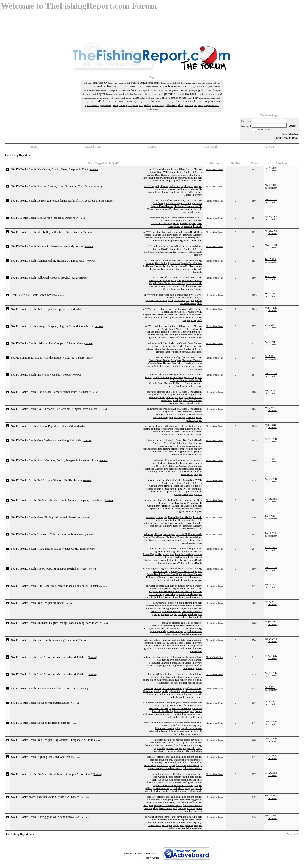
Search (152, 147)
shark (193, 180)
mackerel (161, 269)
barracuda (187, 352)
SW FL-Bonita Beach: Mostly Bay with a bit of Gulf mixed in (47, 232)
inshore (172, 169)
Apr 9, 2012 (270, 602)
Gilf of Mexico (165, 309)
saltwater (153, 343)
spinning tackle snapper (190, 594)
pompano (169, 523)
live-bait (197, 226)
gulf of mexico (171, 426)
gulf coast (148, 714)
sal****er (154, 169)
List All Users (93, 147)
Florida (175, 466)
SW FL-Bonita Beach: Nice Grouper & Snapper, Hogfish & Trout (49, 569)
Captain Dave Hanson (158, 175)
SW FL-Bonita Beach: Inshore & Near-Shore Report (41, 375)
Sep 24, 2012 (271, 639)
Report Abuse (151, 858)
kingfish (197, 272)
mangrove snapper (157, 286)
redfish (191, 252)
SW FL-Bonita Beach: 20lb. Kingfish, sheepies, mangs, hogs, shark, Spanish (55, 586)
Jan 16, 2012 (271, 533)
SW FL (165, 172)
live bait (197, 178)
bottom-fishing (153, 238)
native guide (154, 731)
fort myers (189, 705)
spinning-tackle (194, 289)
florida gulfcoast (174, 782)
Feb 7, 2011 (270, 356)
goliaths (198, 494)
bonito (187, 180)
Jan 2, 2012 (270, 516)
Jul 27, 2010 (270, 293)
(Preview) (93, 169)
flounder (186, 269)
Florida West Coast (214, 169)
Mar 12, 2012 (271, 567)
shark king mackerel (163, 597)
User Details (211, 147)
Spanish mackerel (193, 597)
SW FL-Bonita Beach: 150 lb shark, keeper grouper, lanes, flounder (50, 392)
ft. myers (161, 680)
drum (190, 523)
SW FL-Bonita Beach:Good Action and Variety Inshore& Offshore (49, 657)
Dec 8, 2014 (270, 756)
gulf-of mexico (186, 357)
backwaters (175, 186)
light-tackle (187, 226)
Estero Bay (156, 172)
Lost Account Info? (287, 138)
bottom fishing (163, 178)
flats (199, 232)
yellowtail (197, 283)
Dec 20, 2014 (271, 773)
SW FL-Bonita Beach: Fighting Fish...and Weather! (40, 757)
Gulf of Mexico (194, 169)
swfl (199, 694)
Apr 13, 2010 (271, 216)
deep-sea (172, 394)
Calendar (270, 147)
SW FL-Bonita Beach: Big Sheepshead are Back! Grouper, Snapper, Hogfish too (57, 500)
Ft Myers (156, 235)
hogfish (189, 186)
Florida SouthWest (214, 657)
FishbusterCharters (153, 266)
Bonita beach (177, 172)
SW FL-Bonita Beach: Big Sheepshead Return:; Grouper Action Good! (52, 774)
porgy (199, 540)
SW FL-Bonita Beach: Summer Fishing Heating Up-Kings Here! (48, 261)
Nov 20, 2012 (271, 656)
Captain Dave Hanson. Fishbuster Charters (171, 383)
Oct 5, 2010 (270, 325)
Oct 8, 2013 (270, 687)
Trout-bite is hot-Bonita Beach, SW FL (33, 295)
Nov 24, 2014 (271, 739)
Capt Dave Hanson (171, 235)
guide (174, 178)
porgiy (148, 802)
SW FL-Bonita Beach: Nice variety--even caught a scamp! (45, 640)
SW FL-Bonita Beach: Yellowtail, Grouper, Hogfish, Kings (45, 278)
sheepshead (158, 180)
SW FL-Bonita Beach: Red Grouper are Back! (38, 603)
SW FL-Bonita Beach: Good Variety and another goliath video (47, 440)
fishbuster (272, 171)
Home (34, 147)
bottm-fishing (195, 246)
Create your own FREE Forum (142, 853)
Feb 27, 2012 (271, 547)
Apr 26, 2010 (271, 231)
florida (198, 711)
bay (183, 169)
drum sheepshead (165, 491)
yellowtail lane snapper (183, 714)
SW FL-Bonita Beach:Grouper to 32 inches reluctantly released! (48, 534)
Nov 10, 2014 (271, 721)
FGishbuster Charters (181, 506)
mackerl (189, 451)
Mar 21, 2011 (271, 373)
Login (292, 126)
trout (199, 180)
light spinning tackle (166, 520)
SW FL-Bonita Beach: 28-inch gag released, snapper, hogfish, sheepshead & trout (58, 201)
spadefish (178, 180)
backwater (168, 232)
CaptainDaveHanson (191, 263)
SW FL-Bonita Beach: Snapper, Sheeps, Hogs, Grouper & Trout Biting (52, 186)
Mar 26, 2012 (271, 584)
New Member (290, 134)
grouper (158, 189)
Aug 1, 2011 (270, 425)
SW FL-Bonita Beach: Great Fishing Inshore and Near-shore (46, 517)
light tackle (196, 175)
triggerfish (176, 634)
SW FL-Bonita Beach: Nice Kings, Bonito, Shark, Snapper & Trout (50, 169)
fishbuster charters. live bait (159, 745)
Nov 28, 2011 (271, 479)
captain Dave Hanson (157, 300)
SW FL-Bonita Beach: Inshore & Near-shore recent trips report (47, 246)
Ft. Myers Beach (193, 563)
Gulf (199, 303)
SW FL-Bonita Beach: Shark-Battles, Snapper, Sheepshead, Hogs (48, 549)
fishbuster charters (185, 677)
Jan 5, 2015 (270, 796)
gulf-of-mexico (170, 548)
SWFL (166, 249)
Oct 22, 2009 (271, 168)
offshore (163, 169)
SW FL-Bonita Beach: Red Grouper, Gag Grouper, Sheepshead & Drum (52, 740)
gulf (178, 169)
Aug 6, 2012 (271, 622)
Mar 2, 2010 (270, 185)
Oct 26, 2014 (271, 701)
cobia (178, 240)
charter (181, 178)
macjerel (189, 429)
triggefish (176, 551)
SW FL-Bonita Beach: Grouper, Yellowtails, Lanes (40, 703)
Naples (187, 172)
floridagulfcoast (178, 822)
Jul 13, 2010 (270, 276)
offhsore (164, 186)
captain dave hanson (177, 680)
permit (198, 668)
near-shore (185, 303)
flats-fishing (189, 238)
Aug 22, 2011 (271, 439)
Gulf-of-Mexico (179, 392)
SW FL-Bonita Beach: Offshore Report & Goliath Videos (44, 426)
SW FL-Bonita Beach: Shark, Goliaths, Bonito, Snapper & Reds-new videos (55, 460)
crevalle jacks (195, 717)
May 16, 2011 (271, 390)
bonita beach (150, 680)
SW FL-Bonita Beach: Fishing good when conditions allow (45, 817)
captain (189, 178)
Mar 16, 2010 (271, 199)
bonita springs (162, 705)
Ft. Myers (197, 172)
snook (199, 252)
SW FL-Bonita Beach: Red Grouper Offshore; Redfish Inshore (47, 480)
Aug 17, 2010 (271, 308)
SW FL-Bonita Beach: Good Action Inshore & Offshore (43, 218)
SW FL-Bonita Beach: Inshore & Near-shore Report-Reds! (45, 689)
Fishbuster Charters (180, 175)
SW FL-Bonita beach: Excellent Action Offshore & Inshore (45, 797)
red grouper (187, 317)
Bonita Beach (190, 232)
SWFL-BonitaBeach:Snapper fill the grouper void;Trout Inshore (48, 358)
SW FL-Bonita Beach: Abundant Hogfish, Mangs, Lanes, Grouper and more (55, 623)
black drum (186, 454)
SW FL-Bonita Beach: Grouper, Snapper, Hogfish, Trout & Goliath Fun (52, 326)
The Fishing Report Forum (20, 155)
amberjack (196, 269)
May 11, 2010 (271, 245)
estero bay (183, 568)
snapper (168, 180)
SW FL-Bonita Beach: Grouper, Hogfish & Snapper (41, 723)
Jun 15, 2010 (271, 259)
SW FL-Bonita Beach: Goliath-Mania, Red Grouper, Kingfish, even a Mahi (54, 409)
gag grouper (174, 286)
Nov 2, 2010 (271, 342)
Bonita (191, 218)
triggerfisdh (189, 748)
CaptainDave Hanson (191, 432)
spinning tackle (194, 414)
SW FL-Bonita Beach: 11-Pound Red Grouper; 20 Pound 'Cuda (47, 343)
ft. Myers (166, 574)
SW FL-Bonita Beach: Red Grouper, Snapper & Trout (42, 309)
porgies (185, 366)
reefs (194, 303)
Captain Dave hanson (153, 645)
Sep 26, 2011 (271, 459)
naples (188, 663)
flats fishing (149, 178)
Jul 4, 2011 (270, 408)
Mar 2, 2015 (270, 816)
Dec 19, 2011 (271, 499)
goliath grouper (188, 286)
